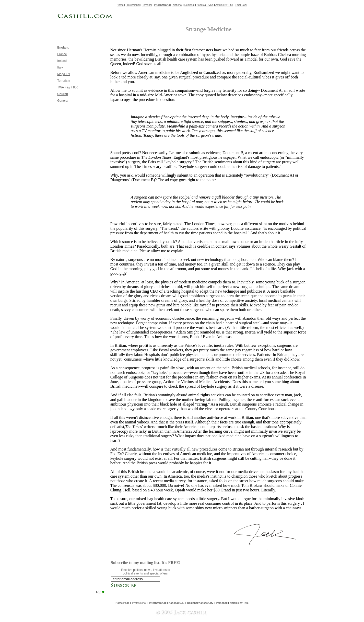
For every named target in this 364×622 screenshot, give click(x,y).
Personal (147, 5)
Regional (189, 5)
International (162, 5)
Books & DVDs (205, 5)
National (177, 5)
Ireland (62, 61)
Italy (60, 67)
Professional (133, 5)
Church (63, 94)
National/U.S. (177, 603)
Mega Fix (63, 74)
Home (120, 5)
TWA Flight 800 (68, 87)
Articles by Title (239, 603)
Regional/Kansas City (200, 603)
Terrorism (64, 81)
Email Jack (241, 5)
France (62, 54)
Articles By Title (224, 5)
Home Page (122, 603)
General (63, 101)
